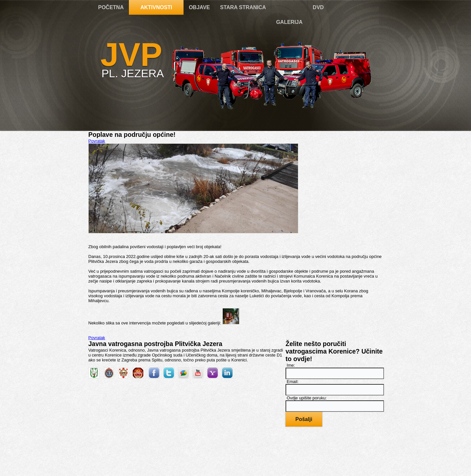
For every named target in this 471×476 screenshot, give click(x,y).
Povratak (97, 141)
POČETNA (111, 7)
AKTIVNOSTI (156, 7)
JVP (131, 54)
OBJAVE (199, 7)
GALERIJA (289, 22)
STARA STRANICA (243, 7)
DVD (318, 7)
